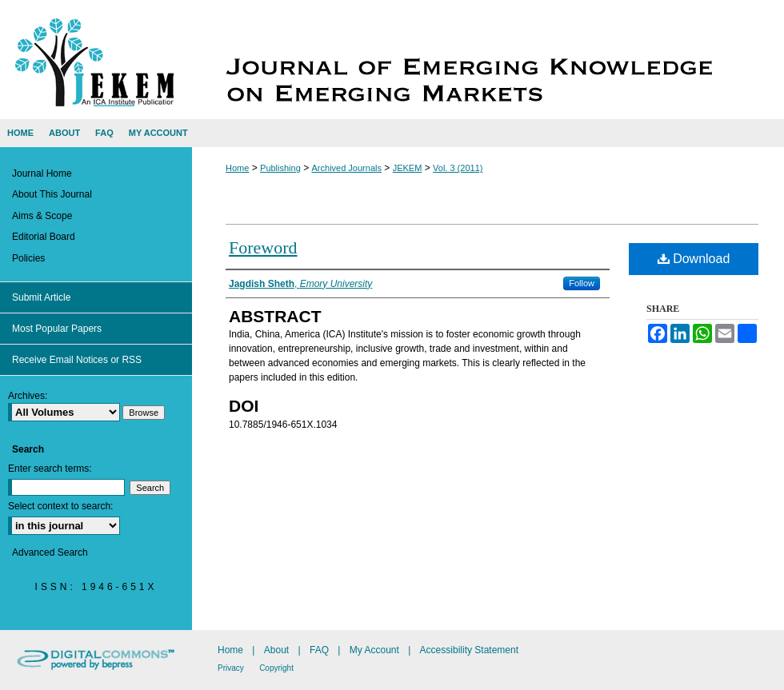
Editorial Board (44, 237)
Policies (28, 258)
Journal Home (42, 173)
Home (237, 168)
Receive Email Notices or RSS (77, 360)
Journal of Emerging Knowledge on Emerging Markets (488, 60)
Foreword (263, 247)
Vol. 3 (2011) (458, 168)
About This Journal (52, 194)
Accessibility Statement (469, 650)
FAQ (319, 650)
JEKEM (408, 168)
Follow (582, 283)
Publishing (280, 168)
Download (694, 259)
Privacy (231, 668)
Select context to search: (60, 506)
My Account (374, 650)
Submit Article (41, 297)
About (276, 650)
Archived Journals (347, 168)
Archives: (28, 396)
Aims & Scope (42, 216)
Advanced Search (50, 552)
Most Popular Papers (57, 329)
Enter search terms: (50, 469)
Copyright (276, 668)
